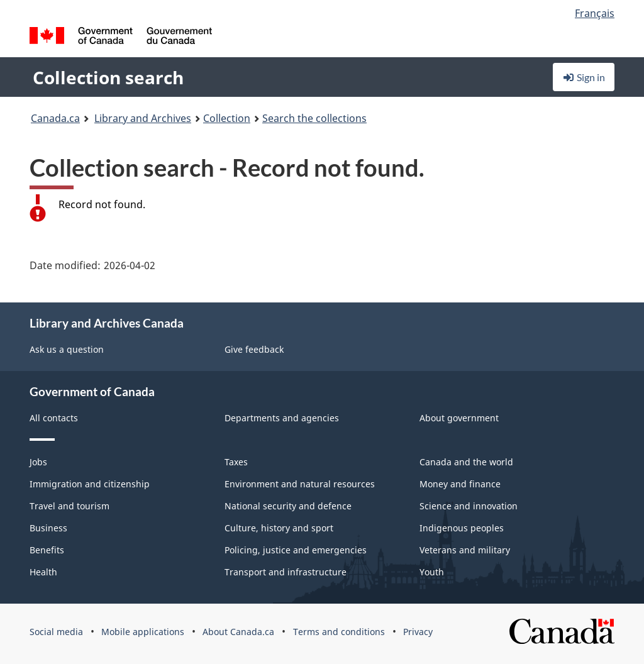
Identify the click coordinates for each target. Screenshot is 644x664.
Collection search (108, 77)
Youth (432, 572)
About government (459, 418)
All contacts (54, 418)
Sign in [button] (584, 77)
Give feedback (254, 349)
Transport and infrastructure (286, 572)
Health (43, 572)
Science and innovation (469, 506)
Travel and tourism (69, 506)
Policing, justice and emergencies (296, 550)
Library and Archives (143, 118)
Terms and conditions (339, 632)
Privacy (418, 632)
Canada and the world (466, 462)
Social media (56, 632)
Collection (227, 118)
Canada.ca (55, 118)
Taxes (236, 462)
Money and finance (460, 484)
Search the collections (314, 118)
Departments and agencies (282, 418)
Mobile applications (143, 632)
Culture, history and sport (279, 528)
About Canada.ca (238, 632)
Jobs (38, 462)
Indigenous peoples (462, 528)
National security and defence (288, 506)
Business (48, 528)
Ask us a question (67, 349)
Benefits (47, 550)
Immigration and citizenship (90, 484)
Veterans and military (465, 550)
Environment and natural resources (300, 484)
